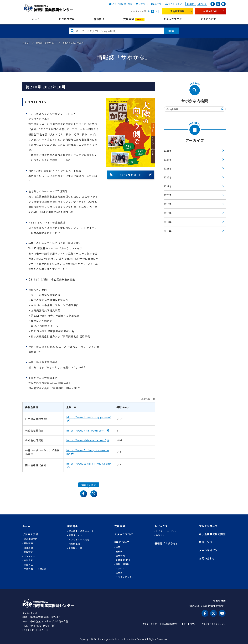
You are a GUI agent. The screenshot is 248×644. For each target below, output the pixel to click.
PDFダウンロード (126, 175)
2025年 (168, 151)
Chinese (202, 4)
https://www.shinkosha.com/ (86, 440)
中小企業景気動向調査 (212, 534)
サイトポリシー (191, 624)
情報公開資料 (123, 564)
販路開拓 (28, 543)
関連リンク (206, 542)
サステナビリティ (125, 577)
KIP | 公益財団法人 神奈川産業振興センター (48, 8)
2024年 (168, 159)
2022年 (168, 177)
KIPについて (209, 19)
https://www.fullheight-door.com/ (88, 452)
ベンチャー (29, 556)
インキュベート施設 (79, 540)
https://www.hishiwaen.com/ (86, 430)
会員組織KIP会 (123, 560)
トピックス (161, 526)
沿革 (118, 547)
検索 (171, 31)
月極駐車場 (74, 544)
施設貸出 (99, 19)
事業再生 (28, 565)
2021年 (168, 186)
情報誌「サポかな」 (46, 43)
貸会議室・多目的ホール (81, 531)
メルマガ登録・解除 (123, 4)
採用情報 (120, 556)
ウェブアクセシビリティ (214, 624)
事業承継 (28, 560)
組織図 (119, 551)
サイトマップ (175, 4)
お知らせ (160, 535)
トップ (26, 43)
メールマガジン (208, 550)
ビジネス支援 (67, 19)
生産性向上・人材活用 (35, 569)
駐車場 (158, 4)
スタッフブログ (173, 19)
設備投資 (28, 552)
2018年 (168, 213)
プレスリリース (208, 526)
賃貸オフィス (76, 535)
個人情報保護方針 (170, 624)
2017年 (168, 222)
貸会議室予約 (177, 11)
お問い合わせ (210, 11)
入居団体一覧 (76, 548)
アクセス (143, 4)
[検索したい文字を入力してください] (116, 31)
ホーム (36, 19)
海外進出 (28, 548)
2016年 (168, 231)
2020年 (168, 195)
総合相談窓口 (31, 539)
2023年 (168, 168)
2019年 (168, 204)
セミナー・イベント (166, 531)
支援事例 (134, 19)
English (191, 4)
